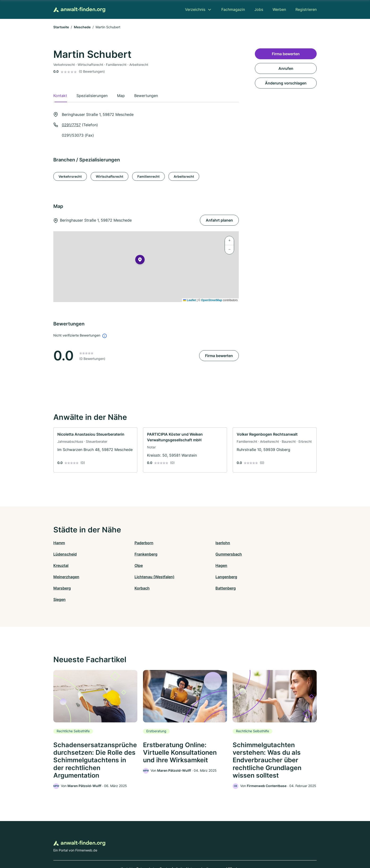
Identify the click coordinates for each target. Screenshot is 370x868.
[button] (140, 261)
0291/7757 (71, 125)
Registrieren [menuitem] (306, 9)
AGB (229, 847)
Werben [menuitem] (279, 9)
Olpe (255, 554)
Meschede (82, 27)
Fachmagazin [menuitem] (233, 9)
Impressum (244, 847)
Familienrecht (148, 176)
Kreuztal (193, 554)
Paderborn (129, 543)
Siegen (257, 577)
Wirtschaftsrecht (109, 176)
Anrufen (286, 68)
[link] (95, 450)
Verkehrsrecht (70, 176)
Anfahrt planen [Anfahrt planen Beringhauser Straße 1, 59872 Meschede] (219, 220)
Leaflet (189, 300)
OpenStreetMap (212, 300)
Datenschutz (146, 847)
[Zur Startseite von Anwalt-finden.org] (79, 10)
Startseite (61, 27)
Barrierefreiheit (171, 847)
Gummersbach (132, 554)
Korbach (127, 577)
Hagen (59, 565)
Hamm (59, 543)
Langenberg (262, 565)
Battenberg (195, 577)
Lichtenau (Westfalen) (205, 565)
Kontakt (127, 847)
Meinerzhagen (132, 565)
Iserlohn (192, 543)
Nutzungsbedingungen (204, 847)
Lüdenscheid (263, 543)
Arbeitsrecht (184, 176)
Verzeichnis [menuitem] (195, 9)
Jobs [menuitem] (259, 9)
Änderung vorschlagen (286, 83)
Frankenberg (65, 554)
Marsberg (62, 577)
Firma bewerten (219, 356)
